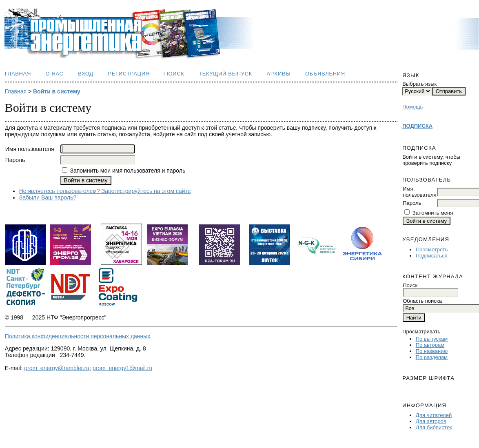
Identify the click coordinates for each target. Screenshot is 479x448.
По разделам (432, 357)
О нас (54, 74)
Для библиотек (434, 427)
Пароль (412, 203)
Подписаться (432, 256)
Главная (18, 74)
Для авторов (431, 421)
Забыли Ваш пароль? (48, 197)
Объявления (325, 74)
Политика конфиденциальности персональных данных (78, 336)
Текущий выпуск (225, 74)
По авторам (430, 345)
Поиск (174, 74)
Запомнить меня (433, 213)
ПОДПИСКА (417, 126)
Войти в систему (57, 91)
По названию (432, 351)
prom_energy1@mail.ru (123, 368)
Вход (86, 74)
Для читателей (434, 415)
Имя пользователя (419, 192)
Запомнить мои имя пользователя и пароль (128, 171)
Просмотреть (432, 250)
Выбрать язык (419, 84)
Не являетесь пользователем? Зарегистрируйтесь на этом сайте (105, 191)
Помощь (412, 107)
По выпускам (432, 339)
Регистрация (129, 74)
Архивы (279, 74)
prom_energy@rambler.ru (57, 368)
